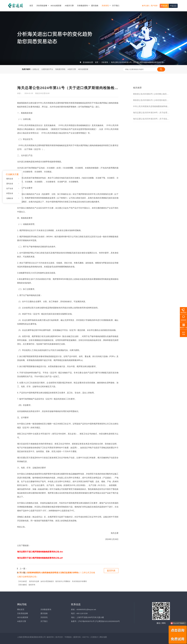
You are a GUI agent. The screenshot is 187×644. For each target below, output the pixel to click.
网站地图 (103, 637)
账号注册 (145, 6)
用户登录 (154, 6)
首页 (97, 62)
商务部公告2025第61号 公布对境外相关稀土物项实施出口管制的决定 (151, 100)
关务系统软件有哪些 (79, 581)
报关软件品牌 (34, 581)
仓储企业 (10, 198)
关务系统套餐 (23, 613)
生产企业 (10, 188)
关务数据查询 (46, 609)
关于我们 (44, 621)
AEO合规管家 (83, 69)
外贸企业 (10, 193)
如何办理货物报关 (47, 581)
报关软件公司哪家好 (63, 581)
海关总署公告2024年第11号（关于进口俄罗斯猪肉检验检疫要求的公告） (138, 62)
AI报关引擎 (72, 69)
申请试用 (164, 6)
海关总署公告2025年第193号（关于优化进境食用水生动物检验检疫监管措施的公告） (151, 119)
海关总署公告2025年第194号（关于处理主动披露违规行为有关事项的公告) (151, 113)
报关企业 (10, 179)
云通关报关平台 (47, 69)
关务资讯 (105, 62)
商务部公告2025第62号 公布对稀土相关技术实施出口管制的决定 (151, 94)
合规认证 (36, 69)
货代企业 (10, 184)
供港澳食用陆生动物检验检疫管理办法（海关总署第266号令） (54, 573)
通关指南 (44, 613)
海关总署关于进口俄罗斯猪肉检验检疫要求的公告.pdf (40, 558)
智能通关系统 (60, 69)
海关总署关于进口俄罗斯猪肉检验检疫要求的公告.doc (40, 552)
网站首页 (21, 609)
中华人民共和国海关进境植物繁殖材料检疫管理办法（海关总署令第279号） (151, 106)
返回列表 (111, 571)
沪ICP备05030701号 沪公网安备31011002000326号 (99, 621)
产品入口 (173, 6)
